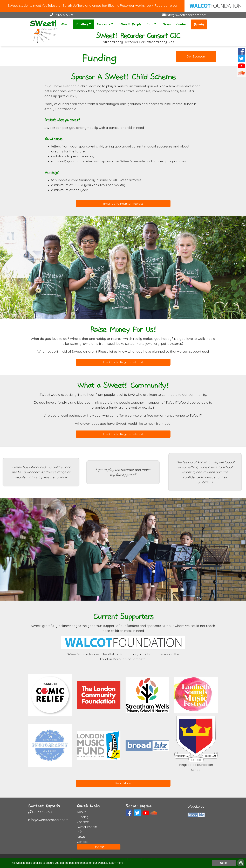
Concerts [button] (103, 24)
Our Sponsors (196, 56)
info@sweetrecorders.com (184, 15)
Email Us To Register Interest (123, 203)
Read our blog (166, 5)
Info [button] (150, 24)
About (65, 24)
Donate (199, 24)
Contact (182, 24)
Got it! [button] (224, 863)
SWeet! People (130, 24)
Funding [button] (82, 24)
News (166, 24)
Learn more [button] (116, 863)
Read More (123, 783)
